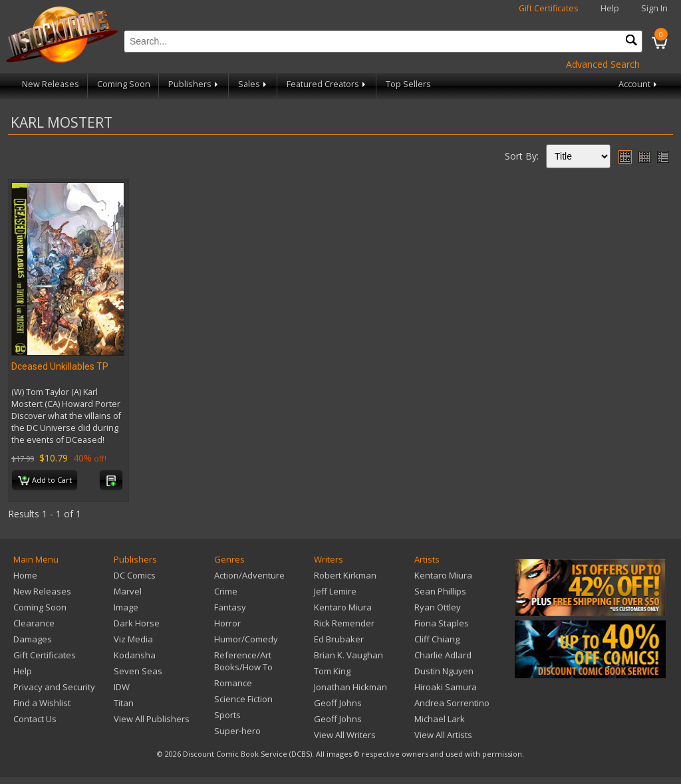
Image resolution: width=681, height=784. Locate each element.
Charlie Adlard (443, 655)
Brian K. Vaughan (348, 655)
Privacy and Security (54, 687)
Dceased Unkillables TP (60, 366)
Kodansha (135, 655)
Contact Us (35, 719)
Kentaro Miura (343, 607)
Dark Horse (137, 623)
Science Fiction (243, 699)
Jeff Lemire (335, 591)
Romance (233, 683)
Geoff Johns (338, 703)
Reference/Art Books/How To (243, 661)
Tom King (332, 671)
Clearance (34, 623)
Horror (227, 623)
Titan (124, 703)
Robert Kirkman (345, 575)
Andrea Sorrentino (452, 703)
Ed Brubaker (339, 639)
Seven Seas (138, 671)
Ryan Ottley (438, 607)
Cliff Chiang (437, 639)
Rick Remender (344, 623)
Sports (227, 715)
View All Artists (443, 735)
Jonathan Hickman (350, 687)
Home (25, 575)
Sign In (654, 8)
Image (126, 607)
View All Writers (345, 735)
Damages (33, 639)
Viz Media (133, 639)
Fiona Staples (442, 623)
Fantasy (230, 607)
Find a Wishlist (42, 703)
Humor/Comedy (246, 639)
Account (639, 84)
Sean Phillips (440, 591)
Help (610, 8)
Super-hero (237, 731)
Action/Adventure (249, 575)
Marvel (128, 591)
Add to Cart (45, 481)
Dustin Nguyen (444, 671)
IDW (122, 687)
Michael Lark (440, 719)
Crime (226, 591)
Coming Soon (124, 84)
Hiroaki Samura (446, 687)
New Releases (51, 84)
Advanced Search (603, 64)
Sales (253, 84)
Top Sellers (408, 84)
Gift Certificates (549, 8)
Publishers (194, 84)
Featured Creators (327, 84)
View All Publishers (152, 719)
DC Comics (135, 575)
